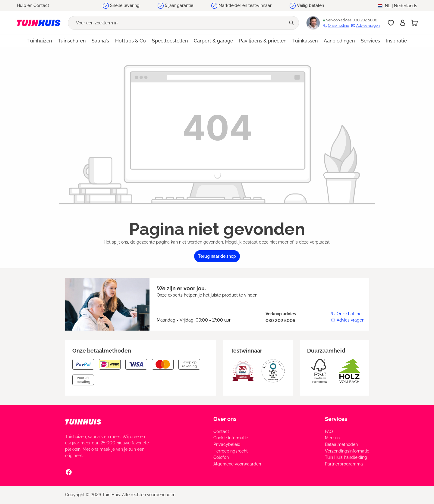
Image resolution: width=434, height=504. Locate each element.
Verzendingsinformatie (347, 451)
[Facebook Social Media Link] (69, 472)
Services (336, 419)
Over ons (225, 419)
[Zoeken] (292, 23)
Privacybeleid (227, 444)
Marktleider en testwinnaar (245, 5)
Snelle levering (125, 5)
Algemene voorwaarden (237, 464)
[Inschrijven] (403, 23)
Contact (221, 431)
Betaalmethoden (341, 444)
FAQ (329, 431)
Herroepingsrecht (231, 451)
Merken (332, 438)
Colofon (221, 457)
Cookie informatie (231, 438)
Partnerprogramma (344, 464)
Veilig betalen (310, 5)
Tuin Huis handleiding (346, 457)
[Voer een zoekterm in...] (177, 23)
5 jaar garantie (179, 5)
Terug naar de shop (217, 256)
